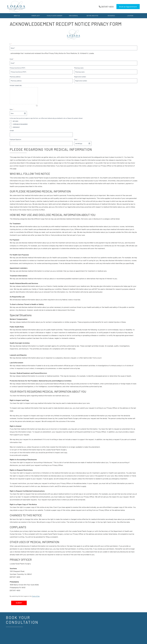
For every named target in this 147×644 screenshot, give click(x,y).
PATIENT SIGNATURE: (16, 86)
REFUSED (15, 121)
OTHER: (12, 131)
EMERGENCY (16, 127)
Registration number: (80, 77)
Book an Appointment (128, 7)
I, (11, 44)
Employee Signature (15, 139)
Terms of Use (36, 596)
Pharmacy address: (15, 77)
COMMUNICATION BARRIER (20, 124)
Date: (12, 109)
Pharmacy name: (79, 68)
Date (76, 139)
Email (12, 59)
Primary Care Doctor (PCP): (18, 68)
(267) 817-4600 (106, 7)
